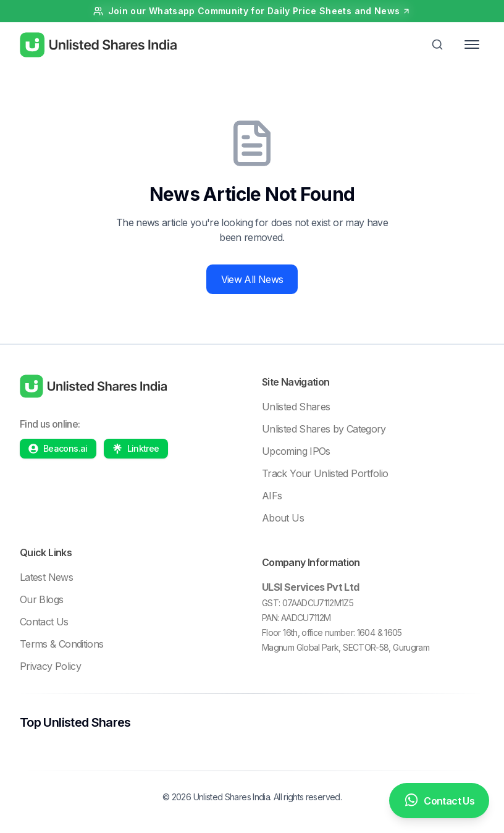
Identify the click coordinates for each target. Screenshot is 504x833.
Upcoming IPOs (296, 451)
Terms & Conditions (61, 644)
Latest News (46, 577)
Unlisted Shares (296, 407)
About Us (283, 518)
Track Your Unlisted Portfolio (325, 473)
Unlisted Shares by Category (324, 429)
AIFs (272, 496)
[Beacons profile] (58, 449)
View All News (252, 279)
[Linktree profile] (136, 449)
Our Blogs (41, 599)
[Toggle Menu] (472, 44)
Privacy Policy (50, 666)
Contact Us (44, 622)
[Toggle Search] (437, 44)
